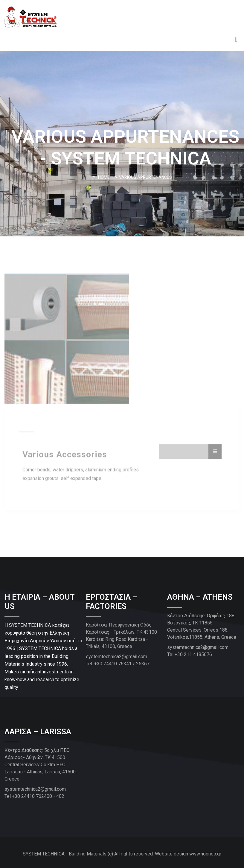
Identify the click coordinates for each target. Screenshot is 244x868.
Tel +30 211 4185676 (190, 654)
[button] (236, 40)
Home (105, 177)
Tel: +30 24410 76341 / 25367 (118, 664)
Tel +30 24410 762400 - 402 (34, 796)
